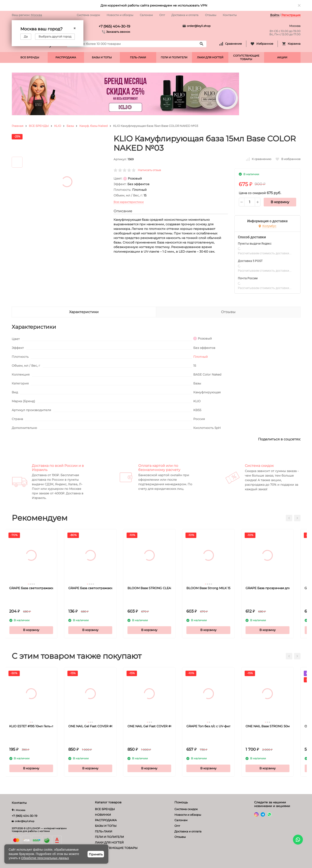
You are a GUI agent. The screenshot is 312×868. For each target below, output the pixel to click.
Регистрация (291, 15)
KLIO (58, 126)
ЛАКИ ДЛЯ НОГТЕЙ (210, 57)
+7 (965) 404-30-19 (114, 26)
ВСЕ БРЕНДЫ (30, 57)
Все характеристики (129, 202)
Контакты (230, 15)
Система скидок (88, 15)
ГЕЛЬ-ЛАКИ (138, 57)
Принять (96, 854)
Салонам (146, 15)
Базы (70, 126)
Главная (18, 126)
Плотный (201, 357)
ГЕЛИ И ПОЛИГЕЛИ (174, 57)
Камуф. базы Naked (93, 126)
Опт (162, 15)
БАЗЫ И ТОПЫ (102, 57)
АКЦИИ (282, 57)
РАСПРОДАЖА (66, 57)
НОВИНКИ (103, 815)
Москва (36, 15)
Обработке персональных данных (45, 858)
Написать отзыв (149, 170)
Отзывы (211, 15)
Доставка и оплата (185, 15)
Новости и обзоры (120, 15)
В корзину (280, 202)
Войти (275, 15)
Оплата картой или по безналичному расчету (159, 468)
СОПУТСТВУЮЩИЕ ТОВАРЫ (246, 57)
